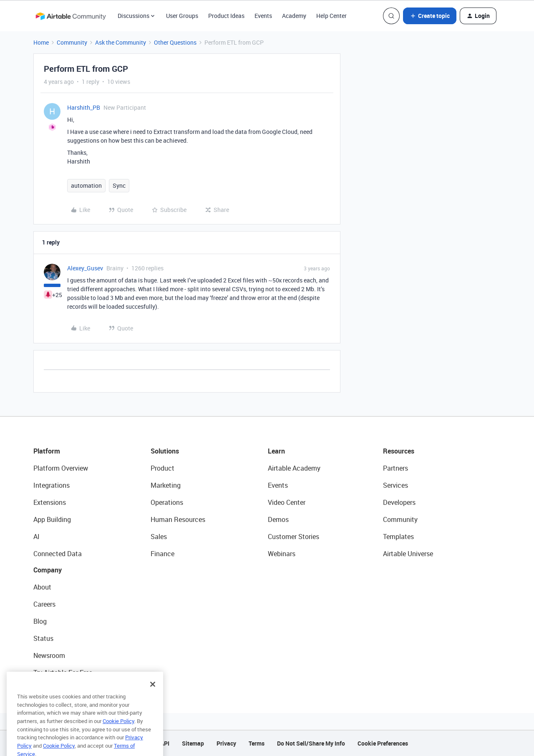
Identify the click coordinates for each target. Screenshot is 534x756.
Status (43, 638)
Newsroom (49, 655)
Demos (278, 519)
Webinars (282, 554)
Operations (167, 502)
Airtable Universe (408, 554)
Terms (257, 743)
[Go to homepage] (71, 16)
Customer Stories (293, 537)
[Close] (153, 696)
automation (86, 185)
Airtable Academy (294, 468)
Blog (40, 621)
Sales (159, 537)
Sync (119, 185)
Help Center (331, 16)
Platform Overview (61, 468)
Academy (294, 16)
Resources (399, 451)
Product (162, 468)
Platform (47, 451)
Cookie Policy (118, 733)
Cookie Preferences (383, 743)
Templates (398, 537)
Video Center (287, 502)
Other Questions (175, 42)
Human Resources (178, 519)
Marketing (166, 485)
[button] (430, 16)
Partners (395, 468)
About (42, 587)
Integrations (52, 485)
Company (48, 570)
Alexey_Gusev (85, 268)
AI (37, 537)
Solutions (165, 451)
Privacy (226, 743)
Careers (44, 604)
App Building (52, 519)
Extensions (50, 502)
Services (395, 485)
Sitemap (193, 743)
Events (263, 16)
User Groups (182, 16)
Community (72, 42)
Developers (399, 502)
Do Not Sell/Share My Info (311, 743)
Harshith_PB (84, 107)
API (165, 743)
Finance (162, 554)
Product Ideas (226, 16)
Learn (276, 451)
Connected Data (58, 554)
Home (41, 42)
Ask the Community (121, 42)
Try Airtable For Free (63, 673)
